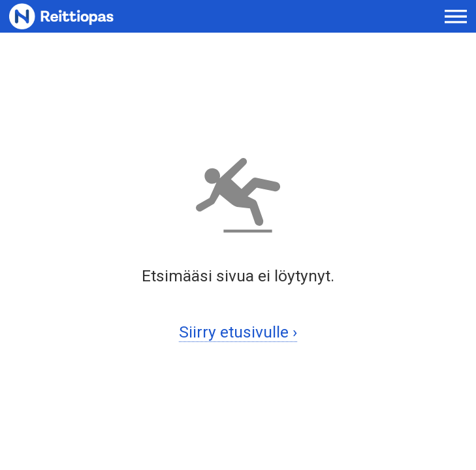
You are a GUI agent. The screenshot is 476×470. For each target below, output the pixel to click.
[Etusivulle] (93, 16)
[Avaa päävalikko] (456, 17)
